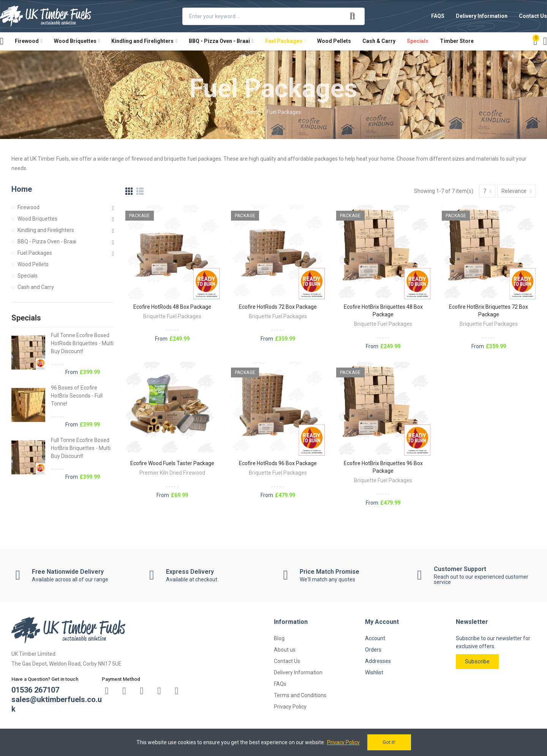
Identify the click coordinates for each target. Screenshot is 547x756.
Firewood (28, 207)
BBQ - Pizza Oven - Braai (47, 241)
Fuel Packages (35, 253)
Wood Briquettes (37, 219)
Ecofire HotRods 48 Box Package (172, 307)
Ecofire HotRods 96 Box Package (278, 463)
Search (353, 16)
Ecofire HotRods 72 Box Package (278, 307)
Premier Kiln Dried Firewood (172, 473)
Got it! (389, 742)
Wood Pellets (33, 264)
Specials (28, 276)
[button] (438, 16)
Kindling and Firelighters (46, 230)
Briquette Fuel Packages (172, 316)
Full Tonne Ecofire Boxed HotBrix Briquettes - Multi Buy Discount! (81, 448)
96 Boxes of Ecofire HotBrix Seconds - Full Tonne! (77, 396)
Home (22, 189)
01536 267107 (35, 690)
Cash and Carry (36, 287)
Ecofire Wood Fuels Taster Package (172, 463)
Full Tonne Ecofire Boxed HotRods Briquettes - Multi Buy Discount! (82, 343)
